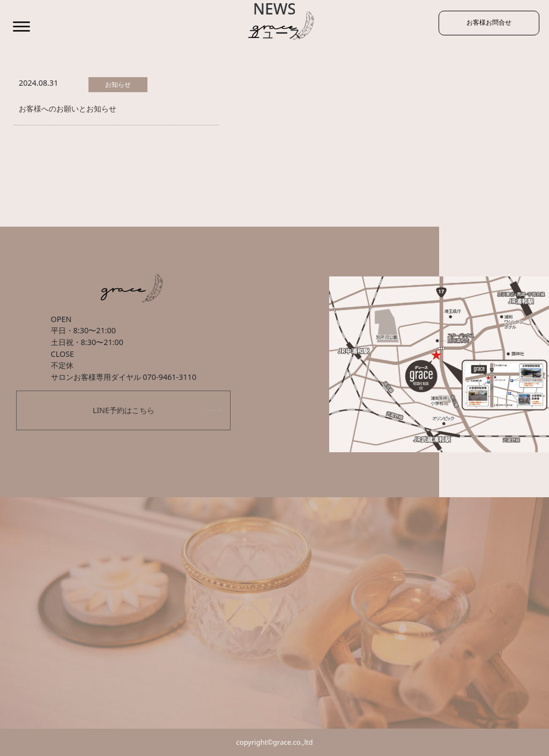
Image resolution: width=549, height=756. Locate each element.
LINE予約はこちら (124, 410)
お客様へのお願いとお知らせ (68, 108)
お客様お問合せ (479, 24)
